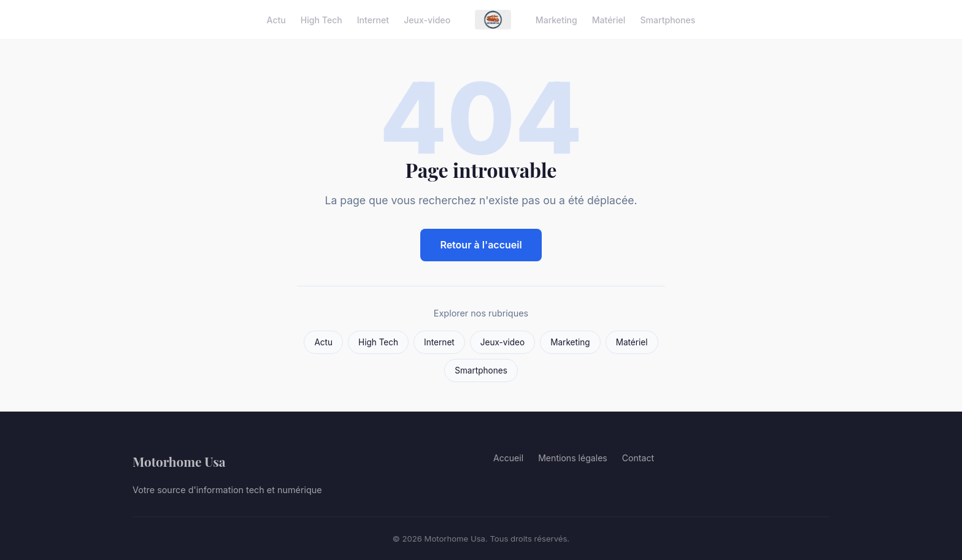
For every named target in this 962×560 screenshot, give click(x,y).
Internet (373, 19)
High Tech (321, 19)
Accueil (508, 458)
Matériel (609, 19)
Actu (276, 19)
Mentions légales (573, 458)
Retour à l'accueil (481, 245)
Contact (638, 458)
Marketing (556, 19)
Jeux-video (427, 19)
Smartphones (668, 19)
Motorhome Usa (179, 461)
